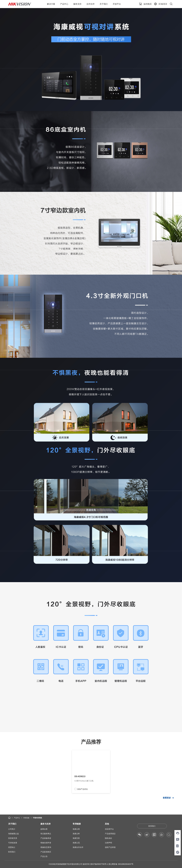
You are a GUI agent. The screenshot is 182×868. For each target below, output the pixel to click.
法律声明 (108, 843)
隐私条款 (108, 838)
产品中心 (17, 818)
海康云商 (76, 829)
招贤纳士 (12, 847)
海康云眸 (76, 834)
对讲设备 (26, 818)
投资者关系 (13, 838)
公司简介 (12, 829)
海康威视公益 (14, 834)
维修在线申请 (46, 843)
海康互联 (76, 838)
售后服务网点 (46, 834)
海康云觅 (76, 843)
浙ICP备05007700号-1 (99, 864)
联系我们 (12, 852)
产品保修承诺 (46, 838)
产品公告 (44, 856)
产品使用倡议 (110, 834)
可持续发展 (13, 843)
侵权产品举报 (110, 847)
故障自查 (44, 829)
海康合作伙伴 (78, 847)
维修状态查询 (46, 847)
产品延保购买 (46, 852)
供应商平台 (109, 829)
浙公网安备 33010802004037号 (121, 864)
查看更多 (167, 798)
